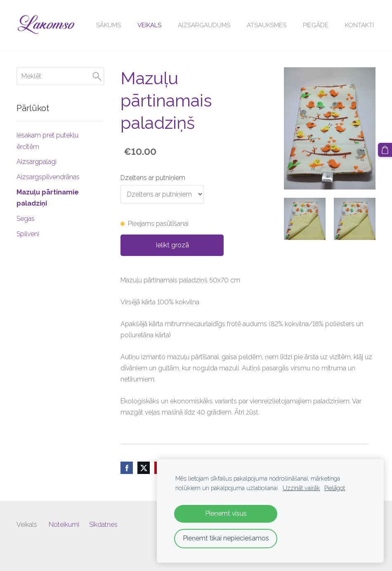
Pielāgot (335, 488)
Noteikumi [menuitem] (64, 525)
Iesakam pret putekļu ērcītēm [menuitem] (47, 141)
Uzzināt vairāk (301, 488)
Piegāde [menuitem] (316, 25)
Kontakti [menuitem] (359, 25)
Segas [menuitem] (26, 219)
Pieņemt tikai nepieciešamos (226, 538)
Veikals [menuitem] (149, 25)
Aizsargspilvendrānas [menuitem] (48, 177)
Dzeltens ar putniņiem (153, 178)
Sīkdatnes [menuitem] (103, 525)
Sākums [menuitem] (109, 25)
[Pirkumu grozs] (385, 150)
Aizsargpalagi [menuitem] (37, 162)
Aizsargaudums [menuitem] (204, 25)
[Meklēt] (60, 76)
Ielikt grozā (172, 245)
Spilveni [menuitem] (28, 234)
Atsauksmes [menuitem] (267, 25)
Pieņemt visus (226, 513)
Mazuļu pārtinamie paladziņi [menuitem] (48, 198)
